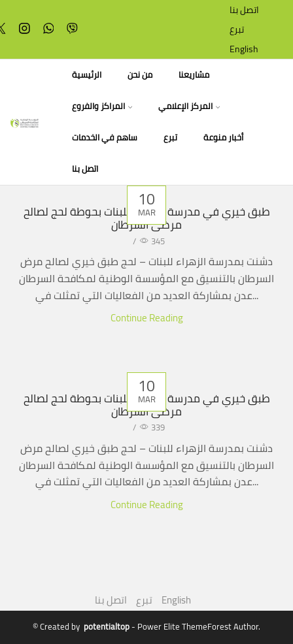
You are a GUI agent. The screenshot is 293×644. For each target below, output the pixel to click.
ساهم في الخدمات (105, 137)
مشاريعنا (194, 75)
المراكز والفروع (102, 106)
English (244, 49)
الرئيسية (87, 75)
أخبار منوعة (223, 137)
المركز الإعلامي (189, 106)
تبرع (237, 29)
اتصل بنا (244, 10)
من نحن (140, 75)
